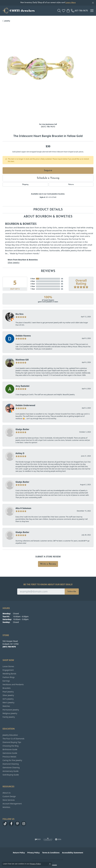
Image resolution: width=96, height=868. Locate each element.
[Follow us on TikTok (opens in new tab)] (5, 824)
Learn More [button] (71, 3)
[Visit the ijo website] (38, 839)
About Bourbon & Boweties (48, 217)
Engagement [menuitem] (8, 670)
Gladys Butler (22, 429)
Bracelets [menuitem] (7, 688)
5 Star (33, 279)
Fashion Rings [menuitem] (9, 677)
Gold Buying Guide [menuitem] (11, 775)
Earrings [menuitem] (6, 681)
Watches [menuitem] (6, 706)
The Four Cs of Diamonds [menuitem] (13, 739)
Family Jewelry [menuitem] (9, 717)
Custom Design (9, 796)
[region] (48, 75)
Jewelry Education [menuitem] (10, 735)
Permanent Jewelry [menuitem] (11, 710)
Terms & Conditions (51, 853)
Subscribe (72, 592)
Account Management (12, 804)
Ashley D (20, 453)
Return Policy (19, 853)
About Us (7, 793)
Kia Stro (20, 314)
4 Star (33, 281)
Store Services (9, 800)
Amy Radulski (22, 386)
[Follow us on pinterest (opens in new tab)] (17, 824)
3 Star (33, 284)
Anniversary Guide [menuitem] (11, 771)
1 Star (33, 289)
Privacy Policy (33, 853)
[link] (79, 11)
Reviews (48, 271)
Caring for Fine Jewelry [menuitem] (12, 760)
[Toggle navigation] (92, 11)
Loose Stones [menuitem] (8, 666)
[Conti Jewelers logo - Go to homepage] (19, 11)
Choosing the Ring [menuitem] (11, 746)
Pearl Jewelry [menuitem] (8, 692)
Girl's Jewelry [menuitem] (8, 699)
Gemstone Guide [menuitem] (10, 753)
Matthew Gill (22, 360)
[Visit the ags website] (48, 839)
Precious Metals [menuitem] (9, 757)
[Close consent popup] (50, 864)
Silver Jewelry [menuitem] (8, 695)
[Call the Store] (9, 647)
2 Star (33, 286)
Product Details (48, 210)
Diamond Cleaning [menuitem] (11, 764)
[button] (59, 11)
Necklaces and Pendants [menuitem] (13, 684)
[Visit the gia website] (58, 839)
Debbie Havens (23, 336)
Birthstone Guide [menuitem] (10, 749)
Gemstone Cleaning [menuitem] (11, 767)
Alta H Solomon (23, 508)
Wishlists (6, 807)
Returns (71, 185)
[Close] (93, 3)
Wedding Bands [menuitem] (9, 674)
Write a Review (48, 564)
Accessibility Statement (73, 853)
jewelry (7, 21)
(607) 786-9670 (48, 127)
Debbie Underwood (25, 405)
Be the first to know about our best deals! (48, 584)
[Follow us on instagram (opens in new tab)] (24, 824)
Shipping (25, 185)
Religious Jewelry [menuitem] (10, 713)
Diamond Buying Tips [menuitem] (12, 742)
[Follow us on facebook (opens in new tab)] (11, 824)
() (62, 279)
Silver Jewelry (14, 262)
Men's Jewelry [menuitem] (8, 702)
